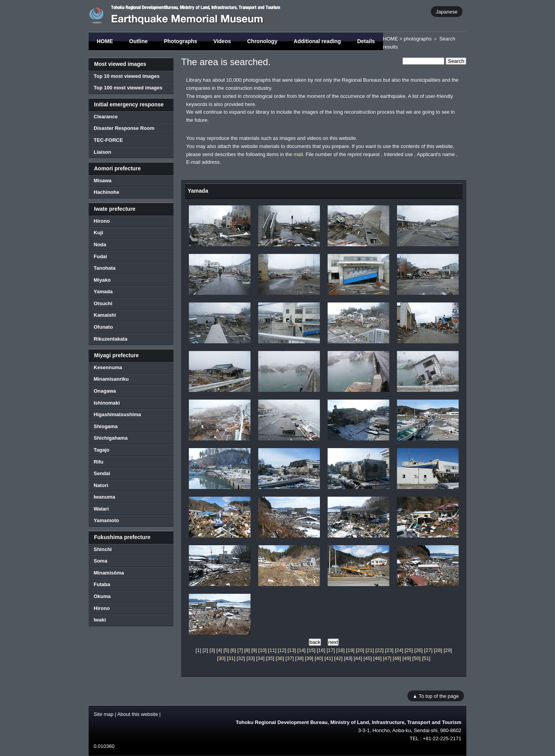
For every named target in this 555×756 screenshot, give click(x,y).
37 (289, 658)
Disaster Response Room (124, 128)
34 (260, 658)
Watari (101, 509)
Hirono (102, 221)
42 (338, 658)
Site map (103, 714)
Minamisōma (109, 573)
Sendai (102, 473)
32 (241, 658)
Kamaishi (105, 315)
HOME (105, 41)
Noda (100, 244)
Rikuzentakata (110, 339)
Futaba (102, 584)
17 (331, 650)
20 (360, 650)
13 (292, 650)
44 (358, 658)
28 (438, 650)
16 (321, 650)
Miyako (102, 280)
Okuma (102, 596)
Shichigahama (111, 438)
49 (407, 658)
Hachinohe (106, 192)
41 (328, 658)
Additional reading (317, 41)
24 (399, 650)
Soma (100, 561)
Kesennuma (108, 367)
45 (368, 658)
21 (370, 650)
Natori (101, 485)
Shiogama (106, 426)
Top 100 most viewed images (128, 88)
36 (280, 658)
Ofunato (103, 327)
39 (309, 658)
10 (262, 650)
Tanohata (105, 268)
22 (379, 650)
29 (448, 650)
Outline (138, 41)
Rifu (98, 462)
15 (311, 650)
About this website (138, 714)
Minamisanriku (111, 379)
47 (387, 658)
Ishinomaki (107, 403)
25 (409, 650)
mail (298, 154)
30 (221, 658)
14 (301, 650)
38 (299, 658)
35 (270, 658)
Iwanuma (104, 497)
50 (416, 658)
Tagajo (102, 450)
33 (251, 658)
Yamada (103, 291)
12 (282, 650)
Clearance (106, 117)
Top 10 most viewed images (127, 76)
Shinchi (103, 549)
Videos (222, 41)
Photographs (180, 41)
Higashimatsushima (117, 414)
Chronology (262, 41)
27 (428, 650)
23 (389, 650)
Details (366, 41)
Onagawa (105, 391)
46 (377, 658)
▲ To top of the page (436, 696)
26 (419, 650)
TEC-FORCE (108, 140)
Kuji (98, 233)
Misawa (103, 181)
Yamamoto (106, 520)
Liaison (103, 152)
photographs (417, 39)
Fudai (100, 256)
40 (319, 658)
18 (340, 650)
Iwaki (100, 620)
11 (272, 650)
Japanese (447, 11)
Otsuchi (103, 303)
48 (397, 658)
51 (426, 658)
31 (231, 658)
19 (350, 650)
